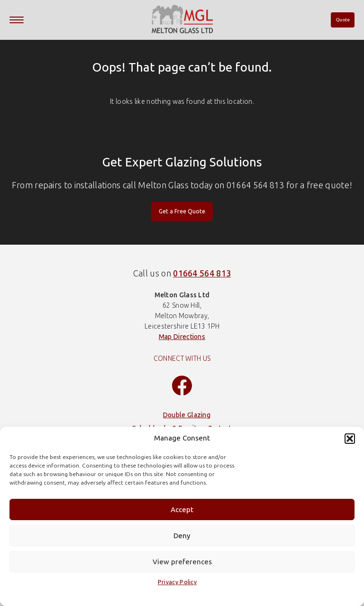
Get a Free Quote (182, 211)
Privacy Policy (177, 582)
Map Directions (182, 337)
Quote (343, 20)
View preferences (182, 562)
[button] (350, 439)
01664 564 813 (202, 274)
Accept (182, 510)
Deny (182, 536)
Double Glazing (187, 415)
